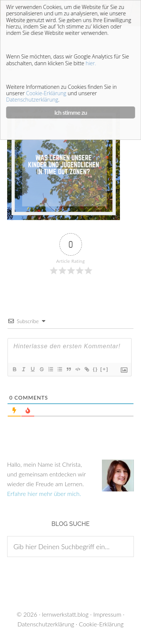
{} (96, 369)
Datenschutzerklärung (46, 624)
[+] (105, 369)
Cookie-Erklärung (101, 624)
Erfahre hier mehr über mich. (44, 493)
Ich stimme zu (71, 112)
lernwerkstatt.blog (65, 614)
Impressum (107, 614)
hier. (91, 63)
